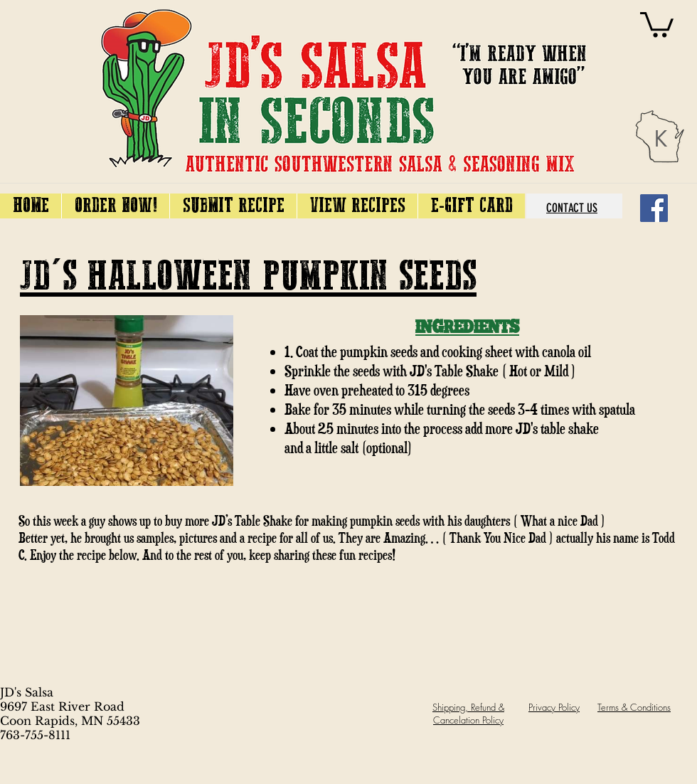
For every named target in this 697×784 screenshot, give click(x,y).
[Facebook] (654, 208)
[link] (657, 23)
